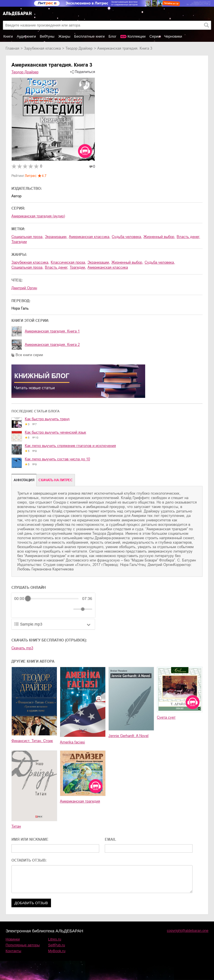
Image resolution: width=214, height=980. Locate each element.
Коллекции (137, 36)
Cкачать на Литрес (55, 480)
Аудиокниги (26, 36)
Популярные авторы (23, 945)
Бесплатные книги (89, 36)
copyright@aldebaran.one (188, 931)
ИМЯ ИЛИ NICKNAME (30, 839)
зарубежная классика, (30, 262)
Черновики (173, 36)
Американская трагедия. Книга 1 (52, 331)
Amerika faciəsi (72, 742)
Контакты (13, 951)
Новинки (13, 939)
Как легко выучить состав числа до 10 (57, 459)
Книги (8, 36)
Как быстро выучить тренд (47, 419)
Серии (155, 36)
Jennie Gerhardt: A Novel (128, 736)
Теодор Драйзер (79, 48)
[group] (53, 605)
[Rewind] (20, 609)
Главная (12, 48)
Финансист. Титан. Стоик (32, 741)
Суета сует (166, 717)
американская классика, (90, 237)
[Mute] (68, 609)
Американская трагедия (80, 801)
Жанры (64, 36)
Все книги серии (29, 355)
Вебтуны (47, 36)
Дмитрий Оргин (24, 288)
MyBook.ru (57, 951)
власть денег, (188, 237)
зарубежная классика (42, 48)
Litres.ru (55, 939)
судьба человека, (127, 237)
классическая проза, (68, 262)
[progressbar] (53, 599)
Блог (113, 36)
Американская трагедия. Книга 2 (52, 345)
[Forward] (44, 609)
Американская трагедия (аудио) (38, 216)
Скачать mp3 (22, 648)
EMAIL (110, 839)
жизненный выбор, (159, 237)
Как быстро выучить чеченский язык (55, 432)
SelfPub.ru (57, 945)
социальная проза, (27, 237)
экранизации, (56, 237)
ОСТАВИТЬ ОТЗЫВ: (29, 860)
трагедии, (78, 267)
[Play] (32, 609)
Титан (16, 826)
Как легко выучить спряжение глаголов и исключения (70, 446)
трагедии (19, 242)
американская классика (108, 267)
